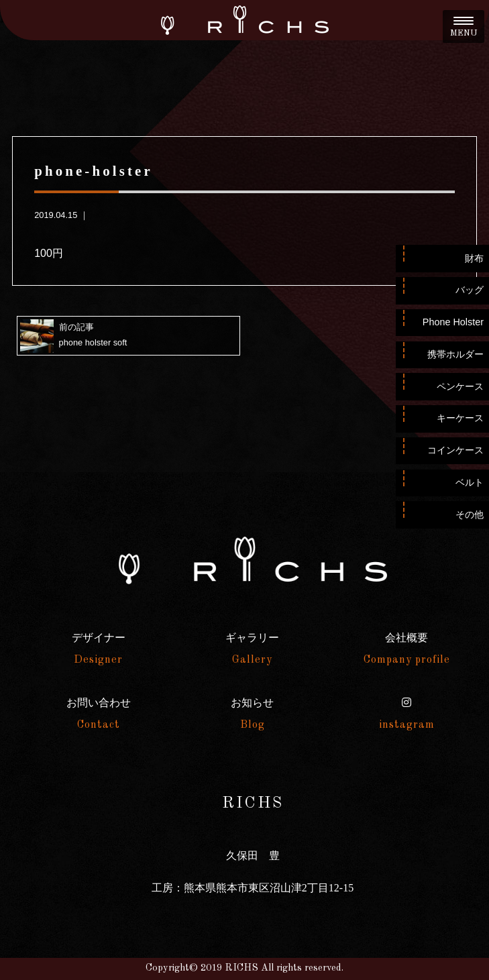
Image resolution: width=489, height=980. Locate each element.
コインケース (455, 450)
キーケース (460, 418)
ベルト (470, 482)
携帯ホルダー (455, 354)
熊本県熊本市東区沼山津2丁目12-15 (269, 888)
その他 (470, 514)
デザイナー (99, 649)
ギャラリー (252, 649)
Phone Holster (453, 322)
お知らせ (252, 714)
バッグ (470, 290)
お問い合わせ (99, 714)
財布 (474, 258)
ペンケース (460, 386)
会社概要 (407, 649)
